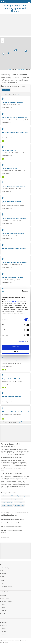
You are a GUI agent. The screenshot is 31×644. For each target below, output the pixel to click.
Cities (3, 604)
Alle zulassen (15, 347)
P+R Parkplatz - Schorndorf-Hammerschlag (15, 117)
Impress (4, 574)
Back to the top (4, 643)
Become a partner (6, 620)
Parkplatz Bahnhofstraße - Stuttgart (12, 277)
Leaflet (10, 69)
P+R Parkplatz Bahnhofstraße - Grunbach (14, 218)
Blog (3, 571)
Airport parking (6, 599)
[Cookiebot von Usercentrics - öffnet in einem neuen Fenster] (22, 291)
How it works (5, 592)
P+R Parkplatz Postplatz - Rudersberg (13, 233)
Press (3, 576)
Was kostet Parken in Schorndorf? (10, 523)
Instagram (4, 625)
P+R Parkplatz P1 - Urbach (10, 168)
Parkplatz (22, 86)
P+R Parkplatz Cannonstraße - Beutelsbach (15, 262)
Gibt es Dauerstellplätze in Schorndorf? (12, 527)
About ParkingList (6, 568)
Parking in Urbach (6, 499)
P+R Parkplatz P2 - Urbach (10, 150)
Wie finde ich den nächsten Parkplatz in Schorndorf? (12, 531)
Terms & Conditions (7, 586)
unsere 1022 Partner (13, 302)
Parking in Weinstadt (19, 505)
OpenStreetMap (21, 69)
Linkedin (4, 628)
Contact (4, 617)
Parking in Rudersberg (7, 505)
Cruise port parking (7, 602)
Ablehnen (15, 351)
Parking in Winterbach (17, 499)
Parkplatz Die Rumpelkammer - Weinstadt (14, 249)
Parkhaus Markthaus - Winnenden (12, 361)
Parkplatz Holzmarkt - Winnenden (12, 397)
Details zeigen (22, 342)
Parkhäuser (14, 86)
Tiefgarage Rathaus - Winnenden (11, 379)
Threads (4, 631)
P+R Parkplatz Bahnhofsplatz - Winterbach (14, 186)
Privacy (4, 589)
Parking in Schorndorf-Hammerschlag (10, 496)
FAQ (3, 583)
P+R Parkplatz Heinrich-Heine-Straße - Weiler (15, 133)
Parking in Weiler (25, 496)
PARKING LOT (26, 114)
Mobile (3, 607)
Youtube (4, 634)
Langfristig (6, 86)
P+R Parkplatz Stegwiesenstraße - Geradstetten (12, 202)
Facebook (4, 623)
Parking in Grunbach (20, 502)
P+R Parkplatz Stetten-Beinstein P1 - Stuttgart (15, 412)
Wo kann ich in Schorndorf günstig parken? (12, 519)
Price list (4, 610)
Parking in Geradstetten (7, 502)
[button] (15, 50)
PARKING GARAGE (24, 99)
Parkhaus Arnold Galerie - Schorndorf (13, 102)
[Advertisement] (15, 25)
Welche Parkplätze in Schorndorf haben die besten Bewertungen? (15, 537)
